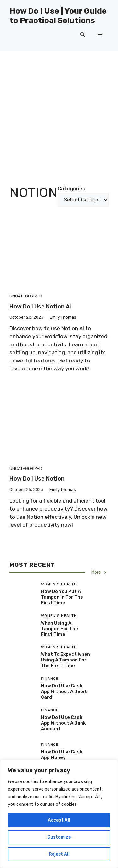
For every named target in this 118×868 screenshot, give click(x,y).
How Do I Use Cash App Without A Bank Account (63, 723)
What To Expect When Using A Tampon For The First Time (65, 660)
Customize (59, 837)
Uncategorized (26, 296)
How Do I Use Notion (37, 479)
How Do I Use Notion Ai (40, 307)
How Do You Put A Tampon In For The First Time (62, 597)
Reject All (59, 854)
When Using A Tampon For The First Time (59, 629)
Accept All (59, 820)
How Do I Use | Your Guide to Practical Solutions (58, 16)
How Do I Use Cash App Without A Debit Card (64, 691)
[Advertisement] (59, 113)
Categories (71, 189)
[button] (83, 35)
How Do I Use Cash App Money (62, 755)
